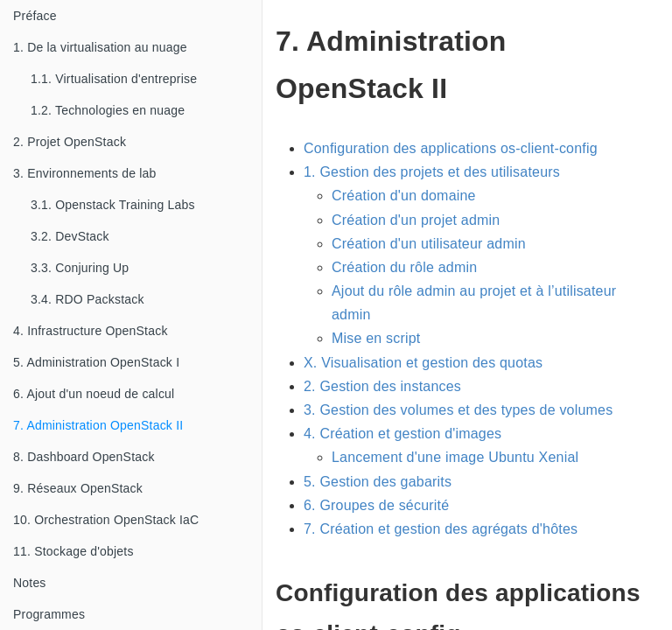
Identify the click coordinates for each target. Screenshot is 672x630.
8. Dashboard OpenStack (84, 457)
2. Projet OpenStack (70, 142)
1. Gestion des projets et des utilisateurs (432, 172)
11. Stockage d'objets (73, 551)
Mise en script (376, 338)
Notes (30, 583)
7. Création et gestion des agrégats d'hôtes (441, 529)
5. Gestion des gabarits (378, 482)
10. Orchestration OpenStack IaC (106, 520)
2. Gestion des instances (382, 386)
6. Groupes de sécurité (376, 505)
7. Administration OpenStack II (98, 425)
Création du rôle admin (404, 267)
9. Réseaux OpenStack (78, 488)
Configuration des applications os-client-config (451, 148)
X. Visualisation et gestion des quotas (423, 363)
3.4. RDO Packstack (87, 299)
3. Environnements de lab (85, 173)
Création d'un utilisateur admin (429, 244)
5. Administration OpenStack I (96, 362)
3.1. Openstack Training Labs (113, 205)
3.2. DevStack (70, 236)
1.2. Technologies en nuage (108, 110)
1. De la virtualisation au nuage (100, 47)
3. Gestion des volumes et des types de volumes (458, 410)
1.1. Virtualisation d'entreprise (114, 79)
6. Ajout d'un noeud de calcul (94, 394)
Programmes (49, 614)
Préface (35, 16)
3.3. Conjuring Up (80, 268)
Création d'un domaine (404, 196)
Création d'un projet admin (416, 220)
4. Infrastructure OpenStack (91, 331)
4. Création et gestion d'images (402, 434)
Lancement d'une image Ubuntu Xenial (455, 457)
